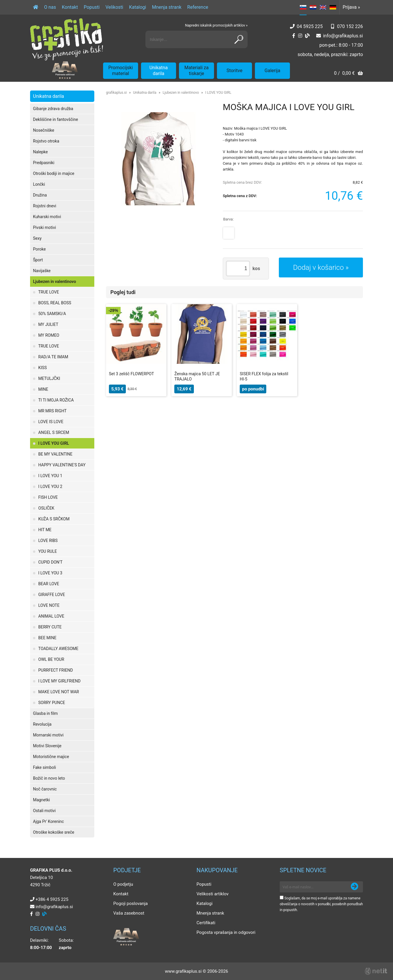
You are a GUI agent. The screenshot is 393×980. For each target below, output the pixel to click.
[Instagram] (300, 36)
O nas (50, 7)
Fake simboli (45, 767)
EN (323, 7)
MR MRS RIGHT (52, 411)
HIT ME (45, 530)
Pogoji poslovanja (131, 903)
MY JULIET (48, 324)
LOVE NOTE (49, 605)
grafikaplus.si (116, 93)
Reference (198, 7)
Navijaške (42, 271)
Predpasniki (44, 163)
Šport (38, 260)
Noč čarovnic (45, 789)
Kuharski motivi (47, 217)
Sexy (37, 238)
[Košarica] (348, 74)
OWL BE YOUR (51, 659)
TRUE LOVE (49, 292)
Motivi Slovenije (47, 746)
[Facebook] (294, 36)
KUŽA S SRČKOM (54, 519)
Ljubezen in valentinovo (54, 282)
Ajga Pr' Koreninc (48, 821)
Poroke (39, 249)
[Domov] (36, 7)
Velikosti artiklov (213, 894)
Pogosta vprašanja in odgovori (226, 932)
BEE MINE (47, 638)
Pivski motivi (45, 227)
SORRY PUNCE (52, 703)
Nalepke (40, 152)
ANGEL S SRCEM (54, 432)
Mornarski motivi (48, 735)
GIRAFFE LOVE (52, 595)
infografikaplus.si (343, 36)
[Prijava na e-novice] (354, 887)
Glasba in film (45, 713)
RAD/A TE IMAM (53, 357)
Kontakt (70, 7)
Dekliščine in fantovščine (55, 119)
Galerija (272, 71)
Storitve (234, 71)
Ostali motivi (44, 811)
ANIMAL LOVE (51, 616)
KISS (42, 368)
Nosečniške (44, 130)
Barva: (228, 219)
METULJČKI (49, 378)
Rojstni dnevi (45, 206)
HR (313, 7)
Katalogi (138, 7)
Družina (40, 195)
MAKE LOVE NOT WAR (59, 692)
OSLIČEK (46, 508)
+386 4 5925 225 (52, 899)
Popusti (92, 7)
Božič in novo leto (49, 778)
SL (303, 7)
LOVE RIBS (48, 541)
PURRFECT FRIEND (56, 670)
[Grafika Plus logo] (67, 39)
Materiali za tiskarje (197, 71)
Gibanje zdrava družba (53, 109)
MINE (43, 389)
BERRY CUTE (50, 627)
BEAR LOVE (49, 584)
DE (333, 7)
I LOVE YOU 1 (50, 476)
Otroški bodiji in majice (54, 173)
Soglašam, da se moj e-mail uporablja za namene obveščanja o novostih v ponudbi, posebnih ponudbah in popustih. (321, 904)
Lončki (39, 184)
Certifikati (206, 923)
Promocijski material (121, 71)
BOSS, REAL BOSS (55, 303)
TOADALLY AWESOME (58, 649)
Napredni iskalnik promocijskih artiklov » (216, 25)
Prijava (351, 7)
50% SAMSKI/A (52, 314)
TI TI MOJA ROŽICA (56, 400)
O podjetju (123, 884)
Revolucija (42, 724)
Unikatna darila (159, 71)
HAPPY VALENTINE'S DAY (62, 465)
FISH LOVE (48, 497)
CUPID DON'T (50, 562)
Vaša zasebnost (129, 913)
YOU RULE (48, 551)
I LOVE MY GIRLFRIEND (59, 681)
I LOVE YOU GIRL (54, 443)
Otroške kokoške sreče (54, 832)
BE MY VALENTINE (55, 454)
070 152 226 (350, 26)
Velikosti (114, 7)
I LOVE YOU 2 (50, 486)
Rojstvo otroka (46, 141)
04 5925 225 (310, 26)
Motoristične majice (51, 757)
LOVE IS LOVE (51, 422)
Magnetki (41, 800)
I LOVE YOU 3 (50, 573)
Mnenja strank (167, 7)
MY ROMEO (49, 335)
